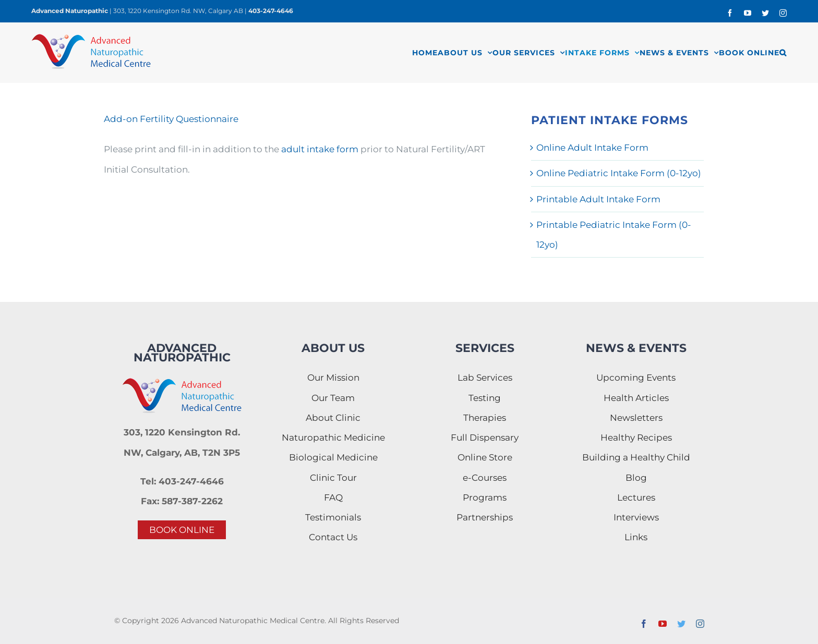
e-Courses (485, 478)
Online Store (485, 457)
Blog (636, 478)
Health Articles (636, 398)
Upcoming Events (636, 378)
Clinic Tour (333, 478)
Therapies (485, 418)
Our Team (333, 398)
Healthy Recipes (636, 438)
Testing (485, 398)
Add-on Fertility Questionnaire (171, 119)
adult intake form (320, 149)
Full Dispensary (485, 438)
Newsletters (636, 418)
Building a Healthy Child (636, 457)
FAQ (333, 497)
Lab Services (485, 378)
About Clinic (333, 418)
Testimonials (333, 517)
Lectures (636, 497)
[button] (783, 52)
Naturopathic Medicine (333, 438)
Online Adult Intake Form (592, 148)
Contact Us (333, 537)
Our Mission (333, 378)
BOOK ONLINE (182, 530)
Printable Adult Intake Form (598, 199)
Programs (485, 497)
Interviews (636, 517)
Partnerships (485, 517)
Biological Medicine (333, 457)
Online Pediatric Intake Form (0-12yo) (619, 173)
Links (636, 537)
